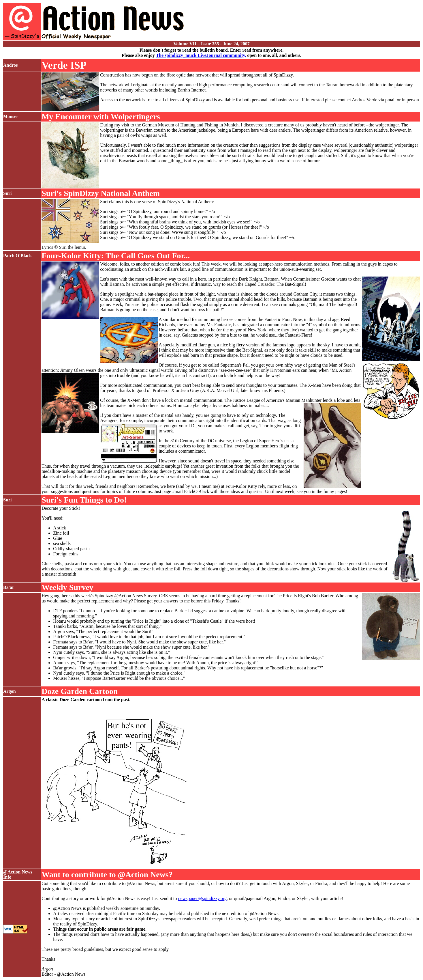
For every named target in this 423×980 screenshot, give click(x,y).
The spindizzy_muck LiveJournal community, (201, 55)
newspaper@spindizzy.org (202, 898)
